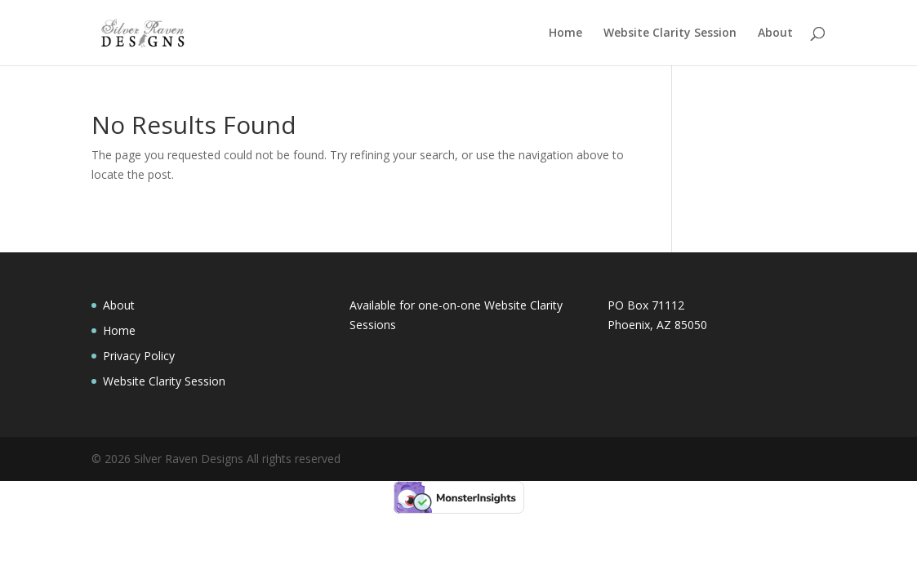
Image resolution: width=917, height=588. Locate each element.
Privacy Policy (139, 356)
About (775, 33)
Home (565, 33)
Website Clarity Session (670, 33)
